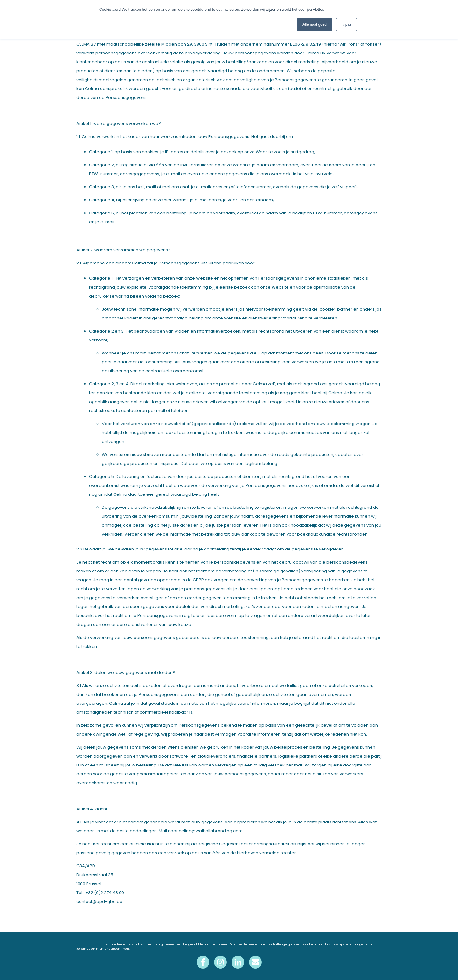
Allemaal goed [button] (315, 24)
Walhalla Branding (90, 944)
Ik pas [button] (346, 24)
